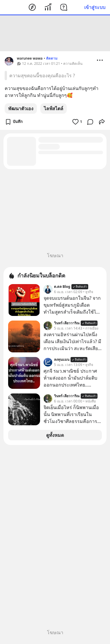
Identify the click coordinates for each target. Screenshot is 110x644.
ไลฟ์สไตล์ (54, 108)
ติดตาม (52, 58)
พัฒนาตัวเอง (21, 108)
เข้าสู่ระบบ (95, 7)
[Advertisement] (55, 33)
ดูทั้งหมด (55, 435)
